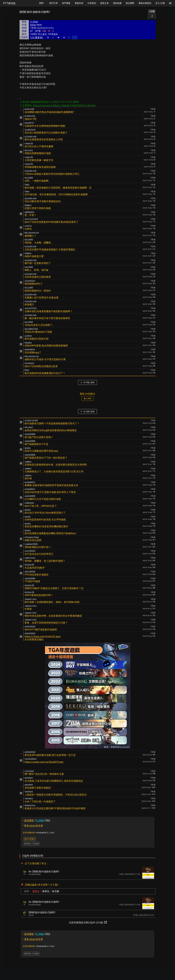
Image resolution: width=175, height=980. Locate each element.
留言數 (56, 891)
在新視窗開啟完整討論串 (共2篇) (88, 922)
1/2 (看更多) (37, 38)
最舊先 (46, 891)
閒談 (36, 820)
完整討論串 (31, 885)
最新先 (36, 891)
